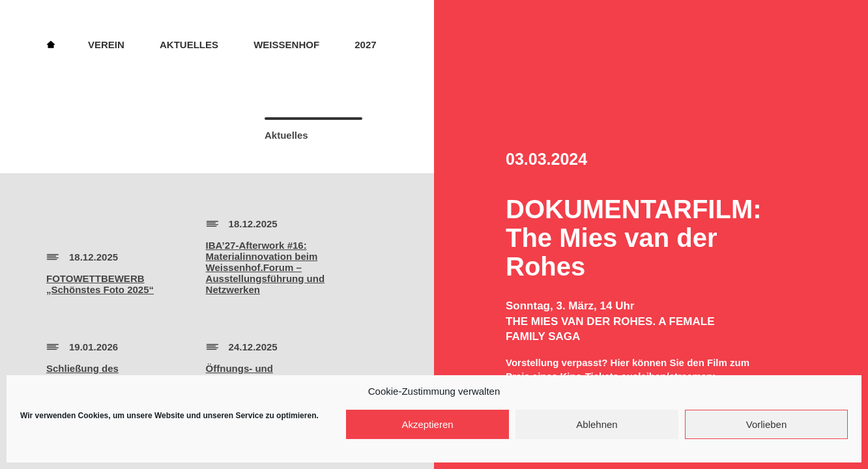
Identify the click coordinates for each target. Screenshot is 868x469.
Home (51, 44)
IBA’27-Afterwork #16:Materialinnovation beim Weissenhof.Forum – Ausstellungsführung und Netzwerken (265, 267)
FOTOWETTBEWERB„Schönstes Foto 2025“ (100, 284)
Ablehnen (597, 424)
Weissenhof (286, 45)
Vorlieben (767, 424)
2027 (365, 45)
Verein (106, 45)
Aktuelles (189, 45)
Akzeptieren (427, 424)
